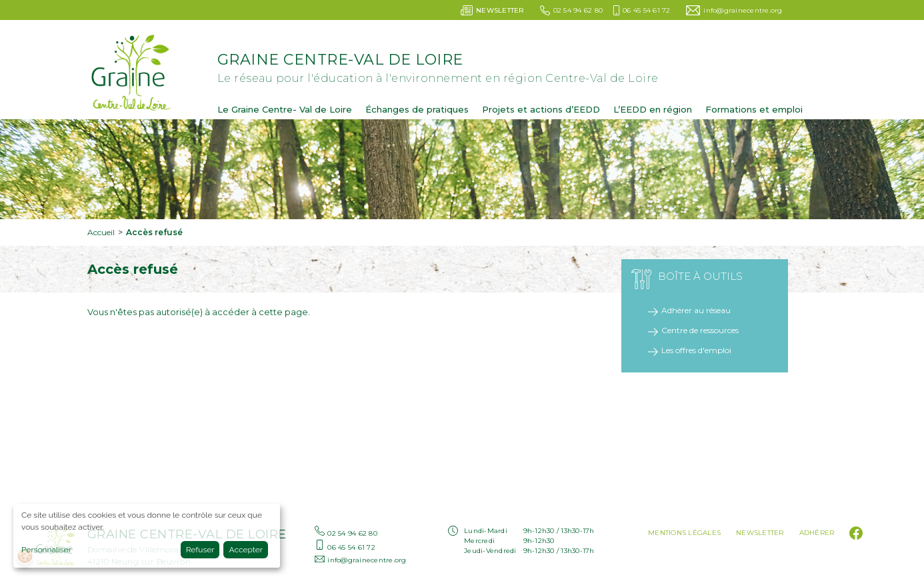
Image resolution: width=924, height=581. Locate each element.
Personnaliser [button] (46, 550)
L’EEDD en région (653, 109)
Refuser (200, 550)
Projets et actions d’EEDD (541, 109)
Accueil (101, 232)
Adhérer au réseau (696, 310)
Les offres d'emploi (696, 350)
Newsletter (760, 533)
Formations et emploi (754, 109)
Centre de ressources (700, 330)
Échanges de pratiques (417, 109)
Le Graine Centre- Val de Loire (285, 109)
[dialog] (147, 536)
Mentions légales (684, 533)
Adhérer (817, 533)
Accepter (246, 550)
